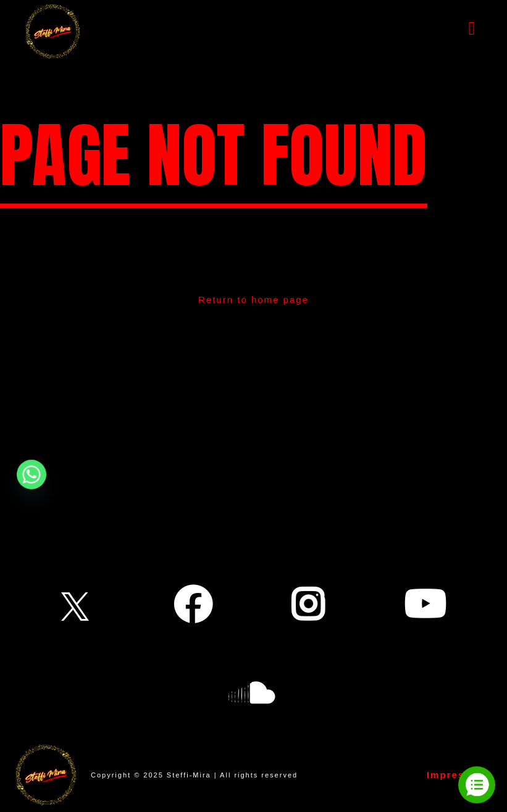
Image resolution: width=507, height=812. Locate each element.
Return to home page (254, 300)
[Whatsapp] (31, 474)
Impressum (457, 775)
